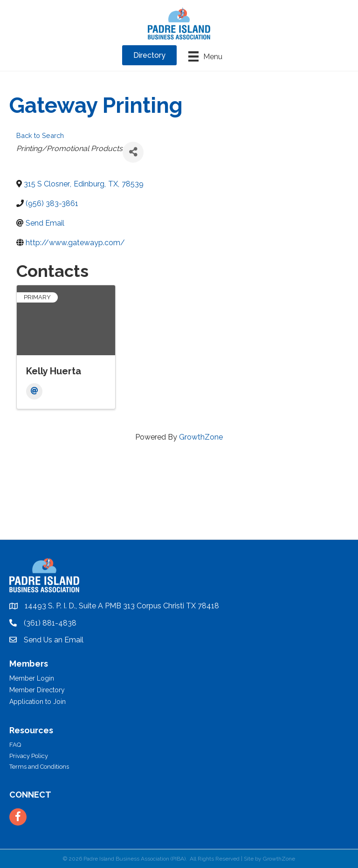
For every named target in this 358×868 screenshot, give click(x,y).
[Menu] (205, 56)
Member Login (32, 678)
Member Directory (37, 690)
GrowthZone (201, 437)
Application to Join (38, 702)
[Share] (133, 152)
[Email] (34, 391)
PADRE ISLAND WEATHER (179, 504)
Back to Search (40, 135)
